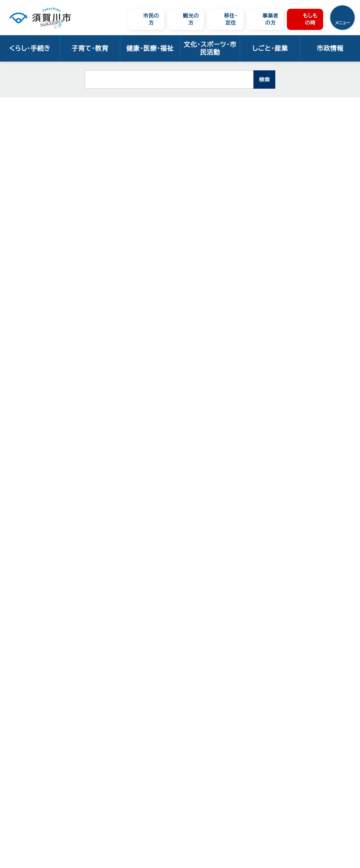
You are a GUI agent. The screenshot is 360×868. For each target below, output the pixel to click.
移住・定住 (231, 19)
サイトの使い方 (72, 796)
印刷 (284, 170)
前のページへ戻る (276, 566)
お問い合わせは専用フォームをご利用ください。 (159, 543)
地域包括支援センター (40, 220)
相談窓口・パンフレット (169, 107)
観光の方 (191, 19)
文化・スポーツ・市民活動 (210, 49)
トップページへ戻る (334, 566)
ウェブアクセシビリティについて (95, 805)
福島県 (126, 445)
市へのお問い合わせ (79, 779)
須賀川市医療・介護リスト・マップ (40, 254)
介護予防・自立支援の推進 (40, 201)
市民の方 (151, 19)
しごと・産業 (270, 49)
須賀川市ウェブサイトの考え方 (92, 788)
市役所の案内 (85, 747)
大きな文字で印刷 (328, 170)
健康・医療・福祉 (150, 49)
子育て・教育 (90, 49)
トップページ (48, 107)
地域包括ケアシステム (40, 234)
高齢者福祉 (124, 107)
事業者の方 (270, 19)
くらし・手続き (30, 49)
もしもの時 (310, 19)
